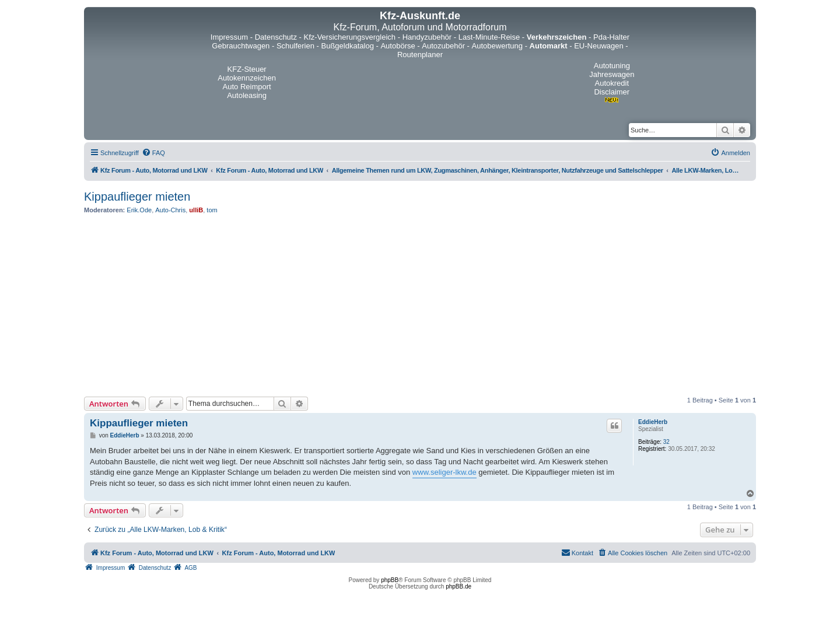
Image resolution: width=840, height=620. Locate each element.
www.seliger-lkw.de (444, 472)
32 (666, 442)
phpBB (390, 580)
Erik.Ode (139, 210)
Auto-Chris (170, 210)
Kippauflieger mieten (137, 197)
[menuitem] (153, 153)
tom (212, 210)
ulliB (196, 210)
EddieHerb (653, 422)
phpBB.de (459, 586)
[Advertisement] (420, 305)
